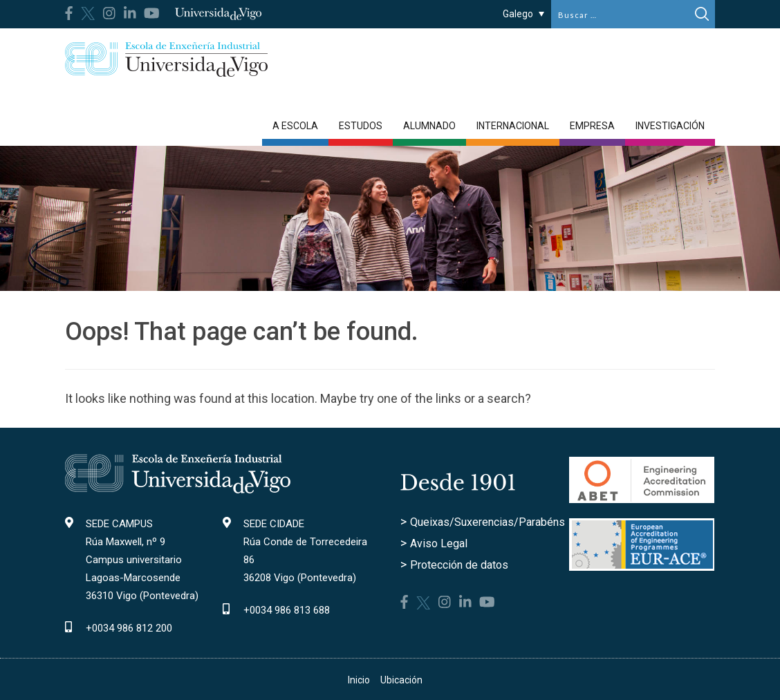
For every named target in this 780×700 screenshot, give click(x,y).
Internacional (513, 126)
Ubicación (401, 680)
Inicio (359, 680)
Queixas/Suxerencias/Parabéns (488, 522)
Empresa (592, 126)
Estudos (361, 126)
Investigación (670, 126)
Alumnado (429, 126)
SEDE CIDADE (274, 524)
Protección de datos (459, 565)
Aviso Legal (439, 543)
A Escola (295, 126)
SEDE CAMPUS (119, 524)
